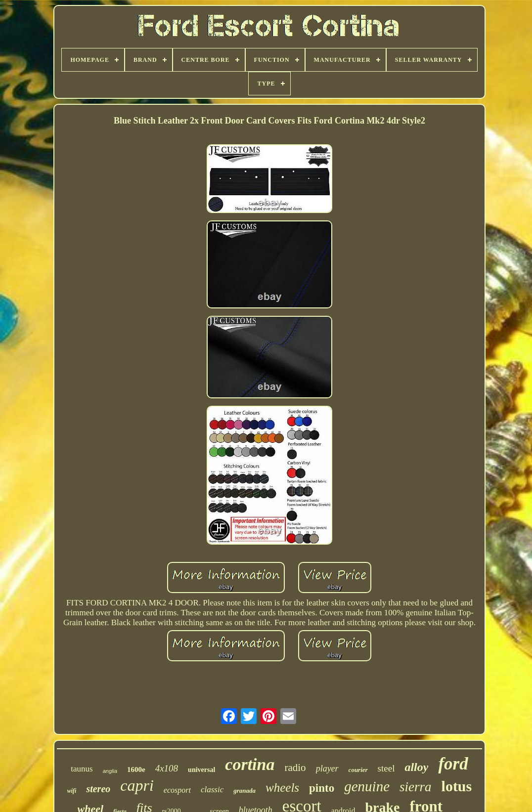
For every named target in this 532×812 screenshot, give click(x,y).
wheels (282, 788)
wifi (72, 791)
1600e (136, 769)
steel (386, 768)
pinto (322, 788)
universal (201, 770)
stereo (98, 789)
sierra (416, 787)
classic (212, 790)
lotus (457, 786)
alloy (416, 767)
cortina (250, 764)
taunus (82, 769)
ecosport (177, 790)
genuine (367, 786)
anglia (110, 771)
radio (295, 768)
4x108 (167, 768)
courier (358, 770)
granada (244, 791)
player (327, 769)
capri (137, 785)
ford (453, 764)
